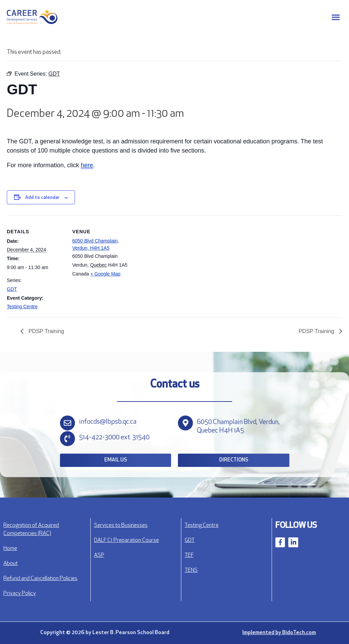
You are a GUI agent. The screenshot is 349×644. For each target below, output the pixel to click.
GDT (12, 289)
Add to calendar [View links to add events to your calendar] (42, 198)
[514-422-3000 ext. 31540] (67, 439)
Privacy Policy (20, 594)
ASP (99, 555)
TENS (191, 570)
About (11, 564)
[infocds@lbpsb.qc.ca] (67, 423)
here (87, 165)
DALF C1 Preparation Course (126, 540)
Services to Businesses (121, 525)
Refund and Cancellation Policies (40, 579)
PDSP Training (45, 331)
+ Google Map (105, 274)
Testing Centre (22, 307)
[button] (336, 17)
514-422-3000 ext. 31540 (114, 438)
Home (10, 549)
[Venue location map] (174, 262)
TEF (189, 555)
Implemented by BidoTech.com (279, 633)
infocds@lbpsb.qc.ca (108, 422)
